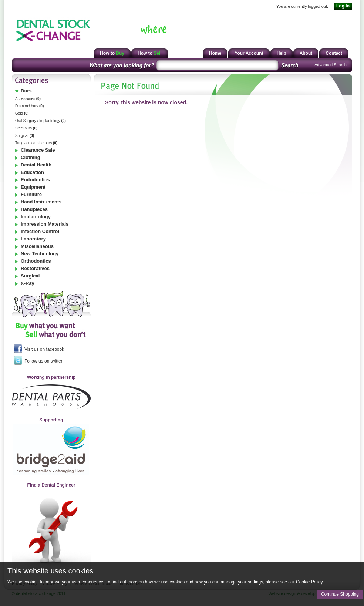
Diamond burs (29, 106)
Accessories (28, 99)
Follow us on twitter (38, 361)
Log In (342, 6)
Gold (22, 113)
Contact (334, 53)
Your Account (249, 53)
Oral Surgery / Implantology (41, 121)
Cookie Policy (309, 582)
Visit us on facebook (39, 349)
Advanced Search (331, 65)
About (306, 53)
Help (282, 53)
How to (112, 53)
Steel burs (26, 128)
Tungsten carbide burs (36, 143)
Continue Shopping (340, 594)
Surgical (25, 136)
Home (215, 53)
